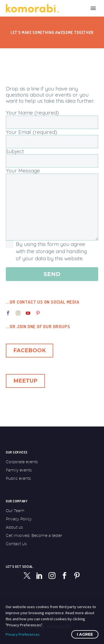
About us (14, 527)
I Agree (85, 634)
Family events (19, 470)
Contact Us (16, 544)
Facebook (30, 350)
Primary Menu (93, 8)
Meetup (25, 381)
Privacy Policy (19, 519)
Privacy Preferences (23, 634)
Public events (18, 478)
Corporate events (22, 462)
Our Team (15, 511)
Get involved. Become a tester (34, 536)
